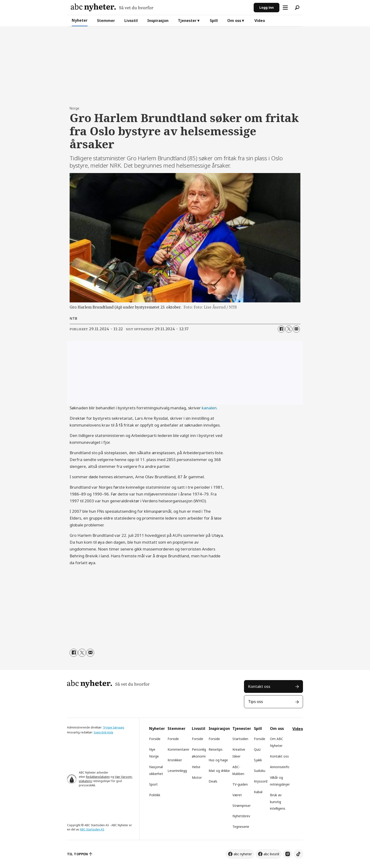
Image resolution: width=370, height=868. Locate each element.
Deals (213, 781)
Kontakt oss (259, 686)
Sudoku (260, 771)
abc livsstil (271, 854)
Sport (153, 784)
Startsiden (240, 739)
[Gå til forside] (112, 7)
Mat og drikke (219, 771)
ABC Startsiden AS (92, 829)
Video (260, 21)
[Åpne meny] (285, 8)
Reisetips (216, 749)
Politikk (155, 795)
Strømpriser (242, 806)
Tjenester (187, 21)
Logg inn (267, 7)
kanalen (209, 408)
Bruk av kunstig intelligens (278, 802)
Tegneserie (241, 827)
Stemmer (106, 21)
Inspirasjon (158, 21)
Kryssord (261, 781)
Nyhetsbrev (241, 816)
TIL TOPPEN (77, 854)
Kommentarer (178, 749)
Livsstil (131, 21)
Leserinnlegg (177, 771)
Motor (197, 777)
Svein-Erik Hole (103, 732)
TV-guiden (240, 784)
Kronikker (175, 760)
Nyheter (80, 20)
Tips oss (255, 701)
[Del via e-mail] (296, 329)
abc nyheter (243, 854)
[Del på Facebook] (281, 329)
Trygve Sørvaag (114, 727)
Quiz (257, 749)
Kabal (258, 792)
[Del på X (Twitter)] (289, 329)
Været (237, 795)
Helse (196, 767)
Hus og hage (218, 760)
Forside (155, 739)
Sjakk (258, 760)
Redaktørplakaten (98, 777)
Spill (214, 21)
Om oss (234, 21)
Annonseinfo (280, 767)
